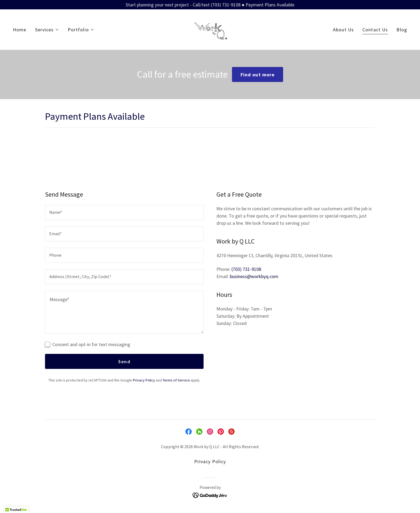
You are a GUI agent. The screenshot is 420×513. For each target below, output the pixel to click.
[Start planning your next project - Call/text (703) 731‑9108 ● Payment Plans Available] (210, 5)
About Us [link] (343, 30)
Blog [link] (402, 30)
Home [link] (20, 30)
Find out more (258, 75)
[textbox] (124, 212)
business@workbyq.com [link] (254, 276)
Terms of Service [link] (176, 380)
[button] (47, 30)
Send (124, 362)
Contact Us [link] (375, 30)
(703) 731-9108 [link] (246, 269)
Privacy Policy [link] (144, 380)
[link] (210, 29)
